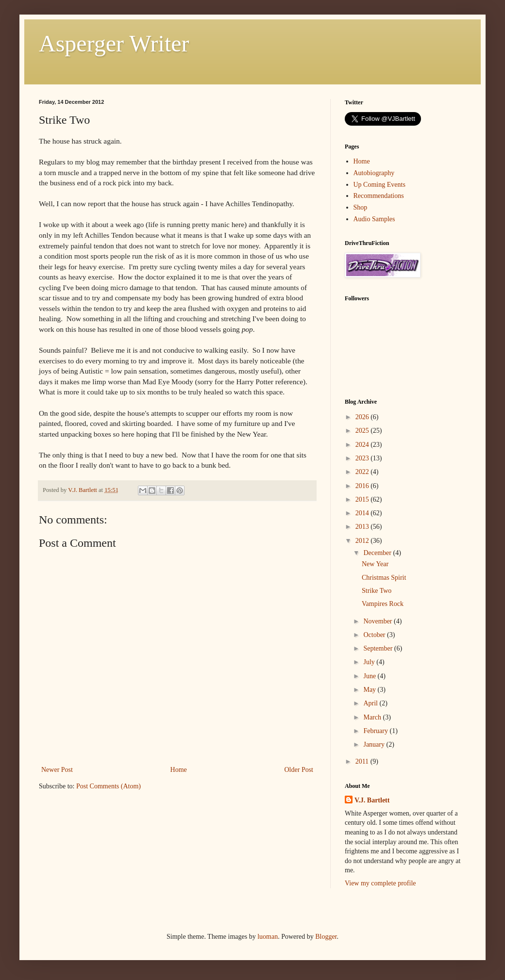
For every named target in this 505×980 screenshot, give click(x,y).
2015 (363, 499)
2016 (363, 486)
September (379, 648)
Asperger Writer (114, 43)
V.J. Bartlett (372, 800)
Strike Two (377, 591)
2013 (363, 527)
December (378, 553)
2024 (363, 445)
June (370, 676)
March (373, 717)
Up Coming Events (379, 185)
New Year (375, 564)
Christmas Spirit (384, 578)
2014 (363, 513)
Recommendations (379, 196)
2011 (363, 761)
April (371, 703)
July (370, 662)
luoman (268, 937)
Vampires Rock (383, 604)
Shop (361, 207)
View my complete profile (380, 883)
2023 (363, 458)
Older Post (299, 770)
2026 (363, 417)
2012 (363, 541)
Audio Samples (374, 219)
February (376, 731)
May (370, 690)
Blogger (326, 937)
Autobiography (374, 173)
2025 (363, 431)
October (375, 635)
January (375, 744)
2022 (363, 472)
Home (179, 770)
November (379, 621)
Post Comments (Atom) (109, 786)
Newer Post (57, 770)
